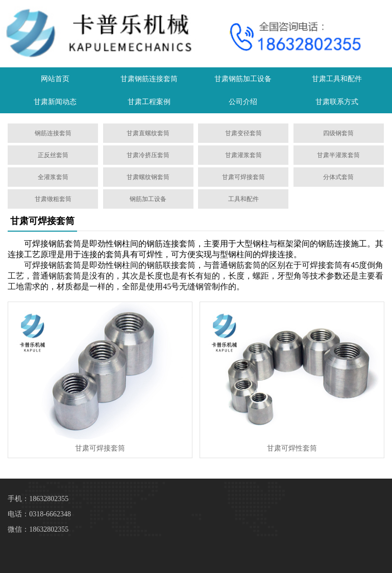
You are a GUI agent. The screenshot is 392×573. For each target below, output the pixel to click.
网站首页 (55, 79)
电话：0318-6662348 (39, 514)
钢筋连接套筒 (53, 133)
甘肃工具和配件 (337, 79)
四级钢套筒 (338, 133)
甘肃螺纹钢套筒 (148, 177)
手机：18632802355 (38, 499)
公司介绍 (243, 102)
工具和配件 (243, 199)
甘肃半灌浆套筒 (338, 155)
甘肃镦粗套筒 (53, 199)
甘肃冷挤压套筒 (148, 155)
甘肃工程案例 (149, 102)
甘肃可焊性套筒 (292, 448)
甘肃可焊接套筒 (243, 177)
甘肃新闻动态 (55, 102)
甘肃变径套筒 (243, 133)
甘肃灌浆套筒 (243, 155)
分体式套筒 (338, 177)
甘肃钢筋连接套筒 (149, 79)
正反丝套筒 (53, 155)
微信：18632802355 (38, 529)
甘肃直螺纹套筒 (148, 133)
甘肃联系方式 (337, 102)
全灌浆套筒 (53, 177)
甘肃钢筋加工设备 (243, 79)
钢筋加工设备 (148, 199)
